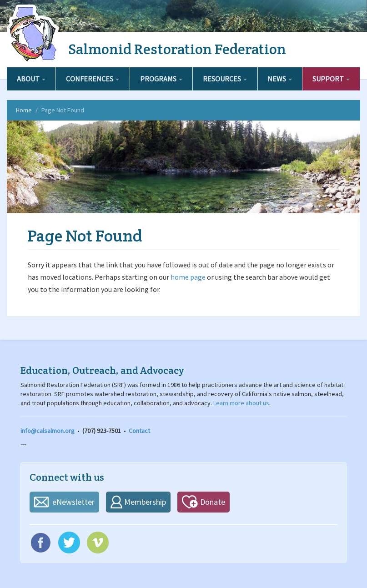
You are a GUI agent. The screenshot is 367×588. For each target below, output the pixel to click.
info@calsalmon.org (48, 431)
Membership (145, 502)
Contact (139, 431)
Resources (225, 79)
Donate (213, 502)
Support (331, 79)
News (280, 79)
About (31, 79)
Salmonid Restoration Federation (177, 49)
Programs (161, 79)
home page (188, 277)
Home (24, 110)
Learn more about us (241, 403)
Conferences (93, 79)
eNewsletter (73, 502)
